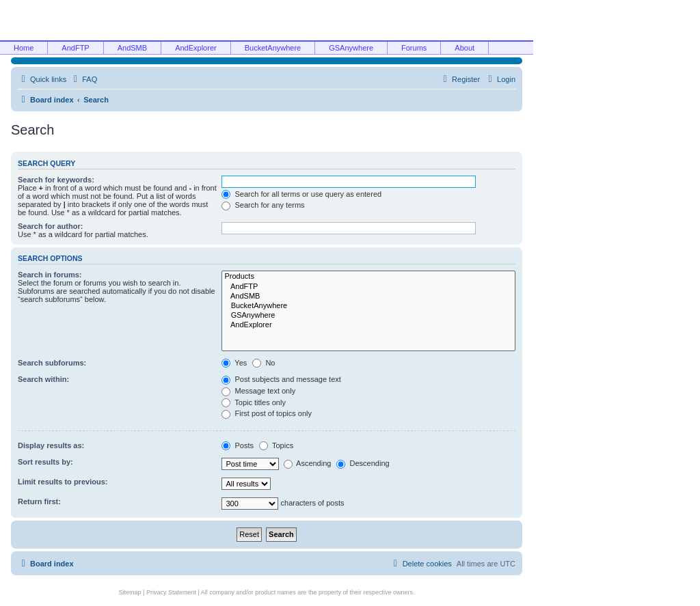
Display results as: (51, 445)
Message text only (258, 391)
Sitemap (130, 592)
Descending (363, 463)
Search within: (43, 379)
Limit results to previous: (63, 482)
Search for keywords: (56, 180)
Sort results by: (45, 462)
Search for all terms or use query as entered (301, 194)
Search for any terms (263, 205)
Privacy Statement (171, 592)
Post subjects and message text (281, 379)
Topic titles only (253, 402)
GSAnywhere (351, 48)
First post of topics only (267, 413)
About (465, 48)
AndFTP (75, 48)
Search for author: (50, 226)
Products (368, 277)
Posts (238, 445)
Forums (414, 48)
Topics (276, 445)
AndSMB (132, 48)
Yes (234, 363)
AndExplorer (196, 48)
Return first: (39, 501)
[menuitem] (83, 79)
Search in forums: (50, 275)
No (264, 363)
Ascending (308, 463)
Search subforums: (52, 363)
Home (24, 48)
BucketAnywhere (273, 48)
